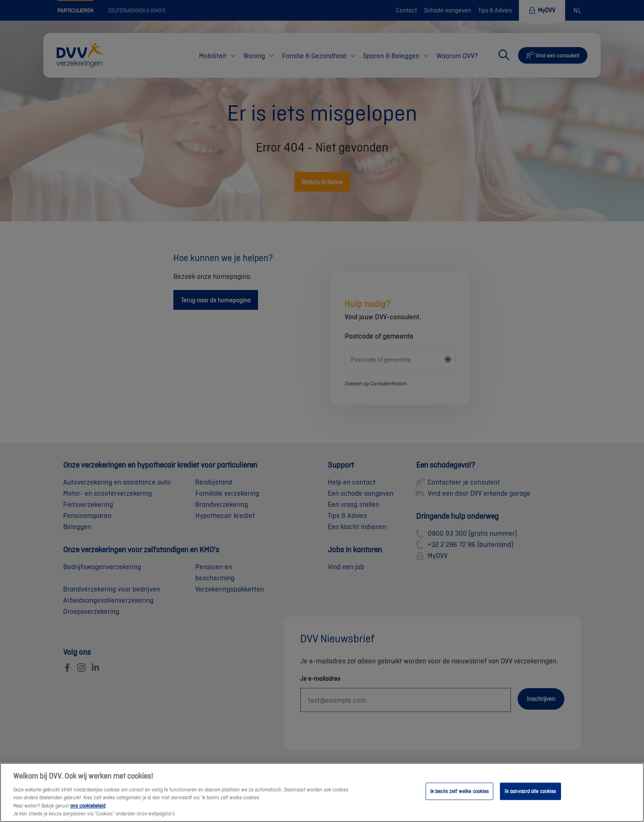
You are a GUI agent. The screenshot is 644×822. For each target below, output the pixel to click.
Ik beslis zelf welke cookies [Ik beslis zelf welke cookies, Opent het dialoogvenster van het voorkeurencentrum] (460, 798)
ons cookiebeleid (88, 812)
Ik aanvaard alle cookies (530, 798)
